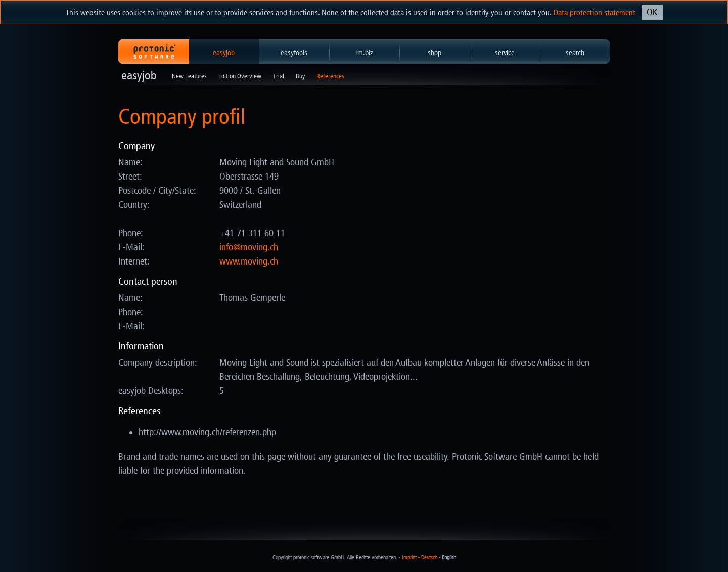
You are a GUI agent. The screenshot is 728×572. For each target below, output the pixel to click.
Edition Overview (240, 76)
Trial (279, 76)
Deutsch (429, 558)
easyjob (224, 53)
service (505, 53)
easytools (294, 53)
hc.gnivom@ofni (249, 247)
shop (435, 53)
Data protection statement (595, 12)
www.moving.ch (249, 261)
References (330, 76)
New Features (189, 76)
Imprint (409, 558)
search (575, 53)
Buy (300, 76)
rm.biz (364, 53)
